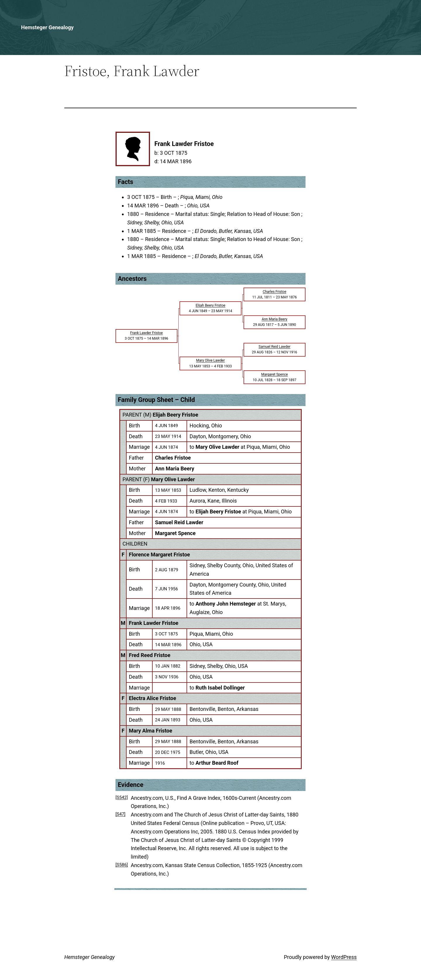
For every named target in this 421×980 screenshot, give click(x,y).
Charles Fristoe (173, 458)
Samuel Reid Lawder (179, 522)
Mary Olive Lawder (173, 479)
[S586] (122, 865)
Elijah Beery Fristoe (175, 415)
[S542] (122, 797)
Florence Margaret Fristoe (159, 555)
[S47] (120, 814)
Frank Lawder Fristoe (154, 623)
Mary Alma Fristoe (151, 731)
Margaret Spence (175, 533)
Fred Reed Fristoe (150, 655)
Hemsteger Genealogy (47, 27)
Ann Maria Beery (175, 468)
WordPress (344, 957)
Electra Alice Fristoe (153, 698)
